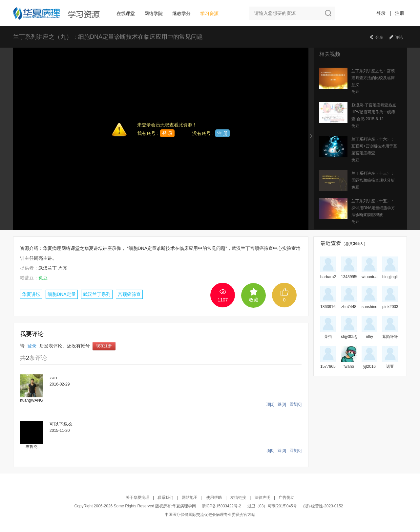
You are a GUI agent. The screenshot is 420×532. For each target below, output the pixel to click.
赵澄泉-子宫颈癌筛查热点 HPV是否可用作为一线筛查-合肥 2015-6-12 (374, 112)
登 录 (167, 133)
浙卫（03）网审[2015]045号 (273, 506)
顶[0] (270, 451)
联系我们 (165, 498)
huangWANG (31, 400)
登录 (381, 13)
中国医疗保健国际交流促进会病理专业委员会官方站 (210, 515)
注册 (400, 13)
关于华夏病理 (137, 498)
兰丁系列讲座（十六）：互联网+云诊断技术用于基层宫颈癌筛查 (374, 146)
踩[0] (282, 404)
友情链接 (238, 498)
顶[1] (270, 404)
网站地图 (190, 498)
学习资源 (209, 13)
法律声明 (262, 498)
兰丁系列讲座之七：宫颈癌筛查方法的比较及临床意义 (373, 78)
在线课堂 (126, 13)
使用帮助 (214, 498)
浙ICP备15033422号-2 (221, 506)
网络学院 (154, 13)
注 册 (222, 133)
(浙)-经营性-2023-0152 (323, 506)
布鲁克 (31, 447)
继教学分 (181, 13)
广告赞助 (286, 498)
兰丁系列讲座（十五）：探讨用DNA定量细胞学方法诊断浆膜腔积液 (373, 208)
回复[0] (295, 404)
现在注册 (104, 346)
